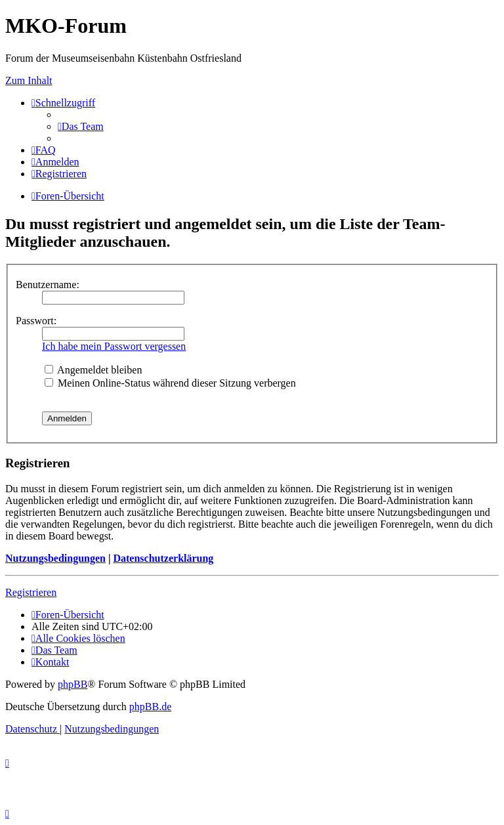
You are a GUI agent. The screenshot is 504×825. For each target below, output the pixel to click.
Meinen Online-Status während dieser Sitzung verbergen (170, 383)
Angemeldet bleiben (93, 370)
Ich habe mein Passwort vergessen (114, 346)
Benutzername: (48, 285)
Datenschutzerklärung (163, 558)
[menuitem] (81, 126)
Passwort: (36, 321)
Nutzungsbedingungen (55, 558)
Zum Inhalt (29, 80)
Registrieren (31, 592)
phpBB (73, 684)
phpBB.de (150, 707)
